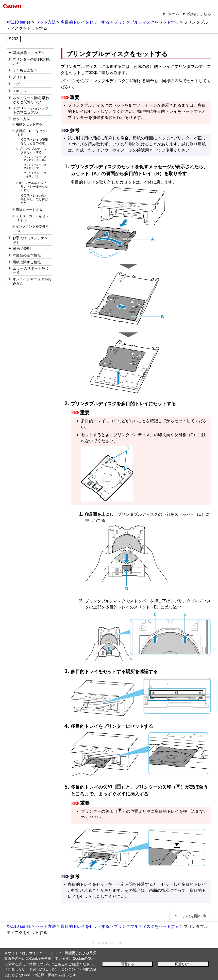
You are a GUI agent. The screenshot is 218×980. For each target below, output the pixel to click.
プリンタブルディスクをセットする (146, 22)
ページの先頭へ (190, 916)
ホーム (173, 14)
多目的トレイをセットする (85, 22)
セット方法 (46, 22)
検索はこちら (199, 14)
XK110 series (19, 22)
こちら (59, 964)
